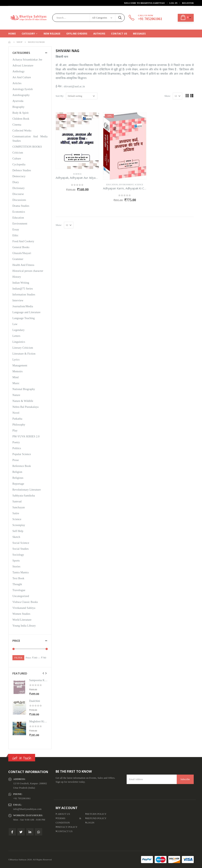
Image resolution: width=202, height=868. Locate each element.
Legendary (19, 330)
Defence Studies (22, 170)
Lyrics (16, 360)
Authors (99, 34)
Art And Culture (22, 77)
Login (90, 823)
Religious (18, 478)
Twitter (21, 832)
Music (16, 383)
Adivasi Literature (23, 66)
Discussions (19, 200)
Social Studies (21, 549)
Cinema (17, 125)
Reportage (18, 484)
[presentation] (43, 673)
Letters (16, 336)
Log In (173, 3)
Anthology (19, 71)
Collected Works (22, 131)
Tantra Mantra (21, 572)
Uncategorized (21, 596)
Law (15, 324)
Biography (18, 107)
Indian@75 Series (23, 289)
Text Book (18, 578)
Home (12, 34)
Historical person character (28, 271)
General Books (21, 247)
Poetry (16, 442)
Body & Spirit (21, 113)
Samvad (17, 502)
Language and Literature (26, 312)
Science (77, 174)
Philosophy (19, 425)
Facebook (12, 832)
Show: (168, 96)
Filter (18, 658)
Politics (17, 448)
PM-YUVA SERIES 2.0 (26, 436)
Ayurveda (18, 101)
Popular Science (22, 454)
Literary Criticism (23, 348)
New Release (52, 34)
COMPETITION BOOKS (27, 147)
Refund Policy (96, 818)
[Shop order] (82, 96)
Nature (16, 395)
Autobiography (21, 95)
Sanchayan (19, 507)
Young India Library (24, 626)
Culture (17, 159)
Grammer (18, 259)
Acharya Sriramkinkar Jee (27, 60)
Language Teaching (24, 318)
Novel (16, 413)
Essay (16, 230)
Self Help (18, 531)
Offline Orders (77, 34)
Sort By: (60, 96)
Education (112, 185)
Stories (16, 567)
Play (15, 431)
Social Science (21, 543)
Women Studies (21, 614)
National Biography (24, 389)
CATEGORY (28, 34)
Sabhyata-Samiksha (24, 496)
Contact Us (119, 34)
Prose (16, 460)
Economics (19, 212)
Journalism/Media (23, 306)
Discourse (18, 194)
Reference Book (22, 466)
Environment (126, 185)
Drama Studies (21, 206)
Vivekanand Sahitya (24, 608)
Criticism (18, 153)
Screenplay (19, 525)
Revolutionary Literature (27, 490)
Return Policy (96, 814)
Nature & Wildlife (23, 401)
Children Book (21, 119)
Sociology (18, 555)
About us (63, 814)
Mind (15, 377)
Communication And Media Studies (30, 139)
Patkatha (17, 419)
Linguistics (19, 342)
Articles (17, 83)
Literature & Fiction (24, 354)
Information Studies (24, 295)
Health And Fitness (23, 265)
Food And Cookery (23, 241)
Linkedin (30, 832)
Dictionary (19, 188)
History (17, 277)
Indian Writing (21, 283)
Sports (16, 561)
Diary (16, 182)
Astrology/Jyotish (23, 89)
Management (20, 366)
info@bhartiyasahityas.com (27, 809)
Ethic (15, 235)
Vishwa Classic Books (25, 602)
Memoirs (18, 371)
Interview (18, 300)
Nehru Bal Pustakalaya (26, 407)
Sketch (16, 537)
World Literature (22, 620)
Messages (139, 34)
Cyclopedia (19, 164)
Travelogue (19, 590)
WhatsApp (39, 832)
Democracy (19, 176)
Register (188, 3)
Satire (16, 513)
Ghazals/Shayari (22, 253)
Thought (17, 584)
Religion (17, 472)
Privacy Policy (67, 827)
